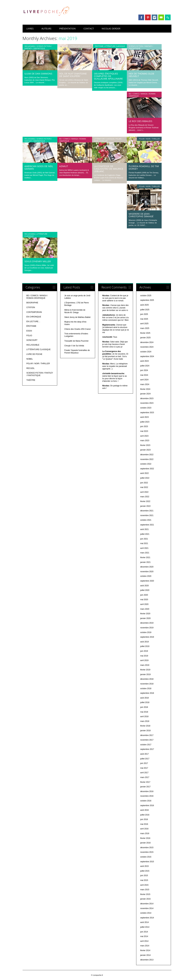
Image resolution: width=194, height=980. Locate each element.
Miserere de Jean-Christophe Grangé (141, 215)
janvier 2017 (145, 787)
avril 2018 (144, 717)
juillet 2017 (145, 759)
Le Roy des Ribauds (141, 121)
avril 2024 (144, 380)
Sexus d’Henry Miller (38, 261)
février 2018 (145, 726)
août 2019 (144, 642)
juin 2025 (144, 314)
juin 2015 (144, 876)
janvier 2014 (145, 955)
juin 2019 (144, 651)
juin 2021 (144, 539)
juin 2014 (144, 932)
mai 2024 (144, 375)
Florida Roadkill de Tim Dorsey (144, 167)
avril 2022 (144, 492)
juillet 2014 (145, 927)
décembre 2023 (147, 398)
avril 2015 (144, 885)
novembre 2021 (147, 515)
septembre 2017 (147, 749)
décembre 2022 (147, 455)
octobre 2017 (146, 745)
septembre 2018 (147, 693)
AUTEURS (46, 29)
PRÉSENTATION (67, 29)
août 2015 (144, 866)
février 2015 (145, 894)
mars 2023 (145, 441)
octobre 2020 (146, 576)
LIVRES (30, 29)
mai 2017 (144, 768)
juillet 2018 (145, 702)
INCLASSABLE (30, 46)
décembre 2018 (147, 679)
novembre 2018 (147, 684)
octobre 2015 (146, 857)
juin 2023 (144, 426)
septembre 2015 (147, 862)
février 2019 (145, 670)
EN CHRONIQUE (34, 317)
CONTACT (89, 29)
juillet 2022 (145, 478)
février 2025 (145, 333)
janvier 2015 (145, 899)
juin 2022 (144, 483)
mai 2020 (144, 600)
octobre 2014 (146, 913)
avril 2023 (144, 436)
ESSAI (29, 331)
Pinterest (148, 17)
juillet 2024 (145, 366)
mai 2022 (144, 487)
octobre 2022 (146, 464)
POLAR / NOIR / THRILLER (149, 139)
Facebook (141, 17)
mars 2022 (145, 497)
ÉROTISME (99, 46)
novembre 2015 (147, 852)
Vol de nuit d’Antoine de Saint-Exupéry (73, 75)
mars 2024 (145, 384)
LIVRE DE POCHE (34, 354)
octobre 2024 (146, 352)
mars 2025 (145, 328)
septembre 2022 (147, 469)
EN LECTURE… (33, 322)
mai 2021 (144, 543)
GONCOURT (32, 340)
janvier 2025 (145, 338)
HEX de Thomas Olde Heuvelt (142, 75)
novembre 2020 (147, 572)
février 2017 (145, 782)
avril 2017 (144, 773)
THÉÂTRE (31, 380)
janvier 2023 (145, 450)
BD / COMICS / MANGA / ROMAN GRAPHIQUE (142, 95)
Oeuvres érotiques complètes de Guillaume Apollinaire (108, 76)
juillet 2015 (145, 871)
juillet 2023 (145, 422)
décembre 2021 (147, 511)
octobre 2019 (146, 632)
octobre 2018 (146, 689)
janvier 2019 (145, 674)
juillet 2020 (145, 590)
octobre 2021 (146, 520)
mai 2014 (144, 936)
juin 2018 (144, 707)
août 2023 (144, 417)
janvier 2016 (145, 843)
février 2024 (145, 389)
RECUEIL (30, 368)
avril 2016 (144, 829)
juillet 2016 (145, 815)
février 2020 (145, 614)
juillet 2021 (145, 534)
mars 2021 (145, 553)
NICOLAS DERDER (111, 29)
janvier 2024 (145, 394)
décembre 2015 (147, 848)
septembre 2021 (147, 525)
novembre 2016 (147, 796)
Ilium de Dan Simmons (38, 73)
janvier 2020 (145, 618)
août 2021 (144, 529)
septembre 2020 (147, 581)
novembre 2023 (147, 403)
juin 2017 (144, 763)
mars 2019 (145, 665)
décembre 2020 (147, 567)
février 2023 (145, 445)
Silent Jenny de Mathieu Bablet (77, 317)
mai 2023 (144, 431)
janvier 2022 (145, 506)
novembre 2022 (147, 459)
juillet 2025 (145, 310)
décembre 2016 (147, 791)
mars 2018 (145, 721)
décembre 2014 (147, 904)
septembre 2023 (147, 413)
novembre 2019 (147, 628)
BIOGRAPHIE (32, 303)
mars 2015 (145, 890)
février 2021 (145, 557)
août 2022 (144, 473)
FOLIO (29, 336)
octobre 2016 (146, 801)
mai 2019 (144, 656)
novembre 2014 (147, 908)
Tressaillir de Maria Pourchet (76, 341)
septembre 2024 (147, 356)
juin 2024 (144, 370)
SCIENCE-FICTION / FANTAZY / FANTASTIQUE (38, 47)
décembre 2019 (147, 623)
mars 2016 (145, 833)
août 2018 (144, 698)
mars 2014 (145, 946)
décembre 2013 (147, 960)
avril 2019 (144, 660)
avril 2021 (144, 548)
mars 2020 (145, 609)
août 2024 (144, 361)
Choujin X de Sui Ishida (74, 346)
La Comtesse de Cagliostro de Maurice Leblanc (109, 169)
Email (161, 17)
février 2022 (145, 501)
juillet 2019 (145, 646)
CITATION (31, 307)
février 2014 (145, 950)
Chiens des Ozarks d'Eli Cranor (77, 329)
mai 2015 (144, 880)
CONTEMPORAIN (34, 312)
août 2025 (144, 305)
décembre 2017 (147, 735)
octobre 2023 (146, 408)
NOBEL (30, 359)
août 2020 (144, 586)
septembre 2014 (147, 918)
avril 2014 (144, 941)
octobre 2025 (146, 296)
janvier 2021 (145, 562)
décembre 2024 (147, 342)
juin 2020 (144, 595)
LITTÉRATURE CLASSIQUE (80, 46)
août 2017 (144, 754)
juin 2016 (144, 819)
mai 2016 (144, 824)
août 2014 (144, 922)
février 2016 (145, 838)
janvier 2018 (145, 731)
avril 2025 (144, 324)
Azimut (64, 166)
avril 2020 (144, 604)
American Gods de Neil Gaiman (39, 167)
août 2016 (144, 810)
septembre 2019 (147, 637)
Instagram (155, 17)
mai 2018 (144, 712)
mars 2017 (145, 777)
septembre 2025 (147, 300)
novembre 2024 (147, 347)
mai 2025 (144, 319)
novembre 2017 (147, 740)
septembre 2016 (147, 805)
